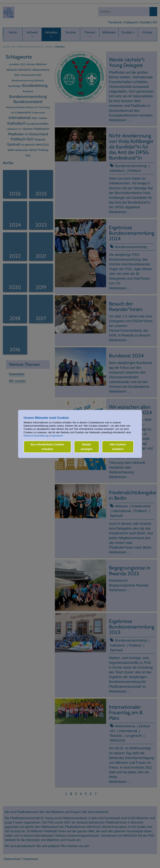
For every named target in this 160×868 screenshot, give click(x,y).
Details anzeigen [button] (87, 447)
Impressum (57, 436)
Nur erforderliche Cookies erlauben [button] (48, 447)
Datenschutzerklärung (36, 436)
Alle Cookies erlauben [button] (118, 447)
